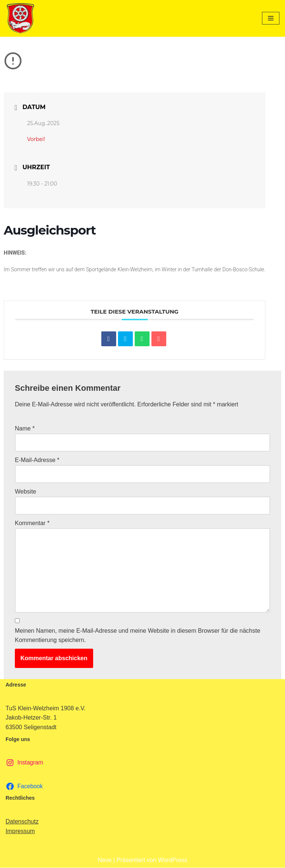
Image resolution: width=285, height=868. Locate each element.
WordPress (173, 860)
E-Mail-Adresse (37, 460)
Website (26, 492)
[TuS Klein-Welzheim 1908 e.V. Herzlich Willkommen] (20, 18)
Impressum (20, 831)
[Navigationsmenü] (271, 18)
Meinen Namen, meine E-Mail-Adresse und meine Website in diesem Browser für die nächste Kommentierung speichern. (137, 636)
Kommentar (32, 523)
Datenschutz (22, 822)
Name (25, 428)
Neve (104, 860)
